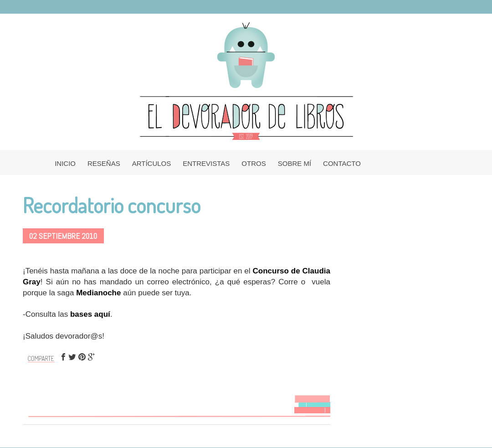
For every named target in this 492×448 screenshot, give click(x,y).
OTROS (254, 163)
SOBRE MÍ (295, 163)
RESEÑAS (104, 163)
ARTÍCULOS (152, 163)
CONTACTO (342, 163)
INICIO (65, 163)
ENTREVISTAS (206, 163)
